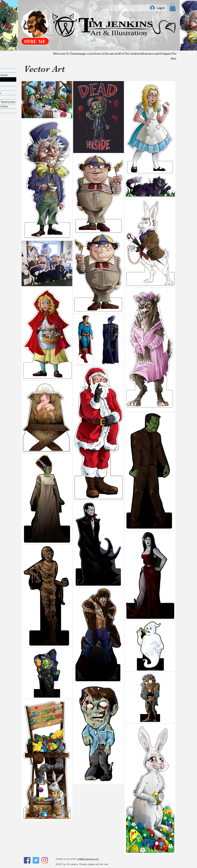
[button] (173, 7)
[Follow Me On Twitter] (36, 860)
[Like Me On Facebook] (27, 860)
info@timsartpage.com (88, 859)
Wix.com (104, 864)
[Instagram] (45, 860)
